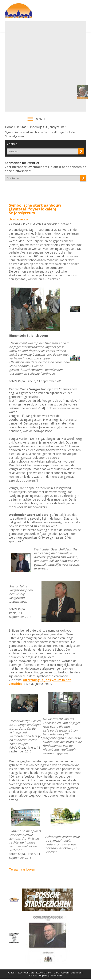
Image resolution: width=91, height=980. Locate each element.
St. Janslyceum (54, 127)
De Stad (21, 127)
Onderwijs (35, 127)
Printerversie (19, 219)
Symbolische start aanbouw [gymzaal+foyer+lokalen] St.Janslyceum (41, 134)
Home (9, 127)
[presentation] (29, 189)
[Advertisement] (45, 66)
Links (56, 973)
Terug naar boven (22, 869)
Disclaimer (76, 973)
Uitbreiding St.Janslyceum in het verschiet (40, 682)
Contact (33, 976)
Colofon (65, 973)
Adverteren (56, 976)
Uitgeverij (44, 976)
